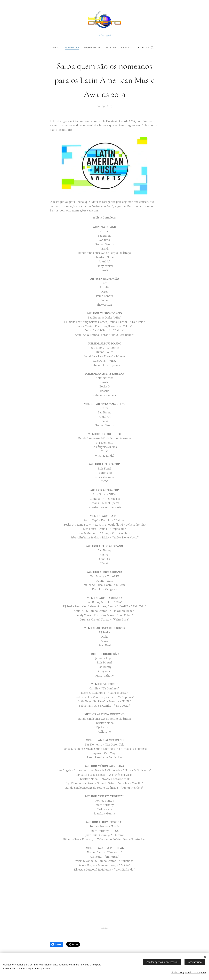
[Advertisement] (104, 900)
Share (56, 944)
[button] (151, 48)
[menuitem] (53, 48)
